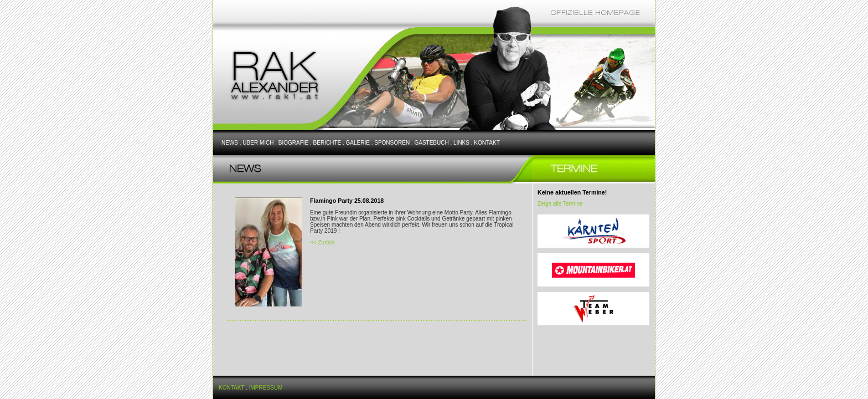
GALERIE (358, 143)
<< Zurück (322, 242)
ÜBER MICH (258, 143)
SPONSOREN (392, 143)
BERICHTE (327, 143)
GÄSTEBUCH (431, 143)
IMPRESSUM (266, 388)
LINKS (461, 143)
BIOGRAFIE (293, 143)
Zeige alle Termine (560, 204)
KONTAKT (487, 143)
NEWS (230, 143)
